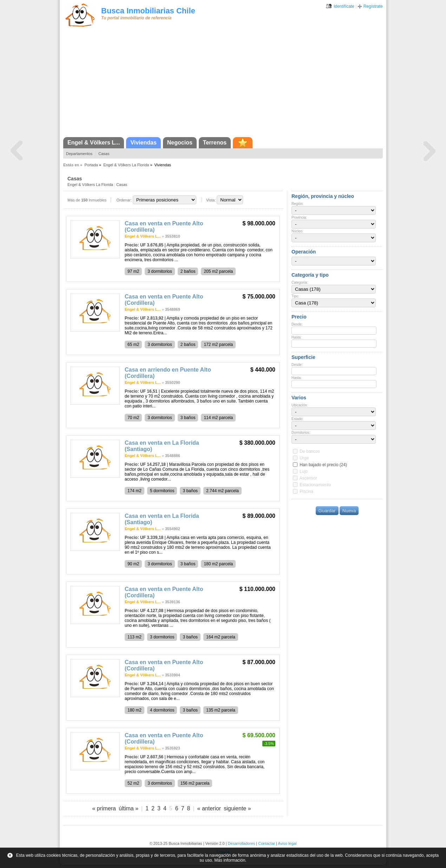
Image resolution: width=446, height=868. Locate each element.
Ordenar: (124, 200)
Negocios (180, 143)
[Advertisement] (223, 84)
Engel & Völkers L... (94, 143)
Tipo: (295, 296)
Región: (297, 204)
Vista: (211, 200)
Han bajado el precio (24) (323, 465)
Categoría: (300, 282)
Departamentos (79, 154)
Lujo (304, 471)
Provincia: (299, 217)
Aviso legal (287, 843)
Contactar (267, 843)
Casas (104, 154)
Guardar (327, 511)
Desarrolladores (242, 843)
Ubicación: (300, 405)
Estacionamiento (315, 485)
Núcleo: (297, 231)
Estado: (297, 419)
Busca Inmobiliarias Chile (148, 11)
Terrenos (215, 143)
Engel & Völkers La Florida (126, 165)
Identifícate (344, 6)
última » (129, 808)
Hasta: (297, 337)
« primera (104, 808)
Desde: (297, 324)
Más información (230, 860)
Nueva (349, 511)
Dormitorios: (301, 433)
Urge (304, 458)
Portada (91, 165)
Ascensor (308, 478)
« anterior (209, 808)
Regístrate (373, 6)
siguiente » (237, 808)
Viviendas (143, 143)
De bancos (310, 451)
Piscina (306, 491)
